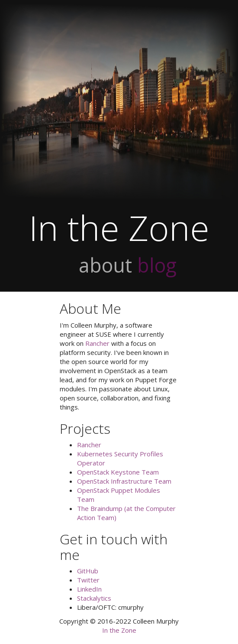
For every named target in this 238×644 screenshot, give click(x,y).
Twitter (88, 580)
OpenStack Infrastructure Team (124, 481)
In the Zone (119, 630)
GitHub (88, 571)
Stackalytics (94, 598)
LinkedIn (89, 589)
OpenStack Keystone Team (118, 472)
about (105, 265)
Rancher (97, 343)
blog (157, 265)
